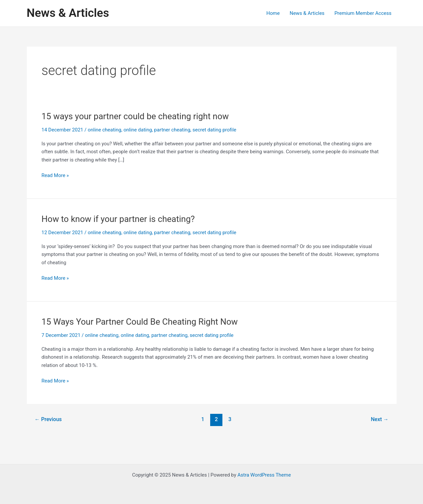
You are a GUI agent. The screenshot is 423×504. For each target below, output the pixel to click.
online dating (138, 130)
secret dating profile (215, 130)
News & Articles (68, 13)
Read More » (55, 176)
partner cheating (172, 130)
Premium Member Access (363, 13)
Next (380, 419)
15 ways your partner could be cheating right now (135, 116)
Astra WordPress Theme (264, 475)
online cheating (104, 130)
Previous (48, 419)
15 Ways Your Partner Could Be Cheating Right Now (140, 322)
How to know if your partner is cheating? (118, 219)
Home (273, 13)
